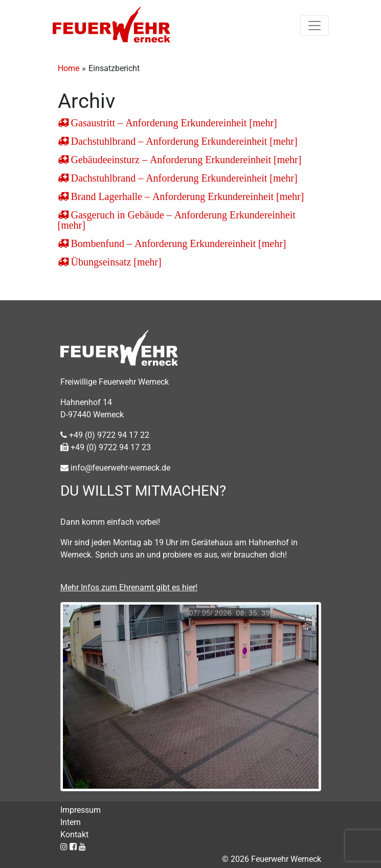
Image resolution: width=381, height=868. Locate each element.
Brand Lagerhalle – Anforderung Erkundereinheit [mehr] (186, 196)
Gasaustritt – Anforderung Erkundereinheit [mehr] (173, 123)
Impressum (81, 810)
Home (69, 68)
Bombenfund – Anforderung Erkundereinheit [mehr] (177, 243)
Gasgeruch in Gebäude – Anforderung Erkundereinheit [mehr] (177, 220)
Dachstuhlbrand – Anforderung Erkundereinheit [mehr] (183, 141)
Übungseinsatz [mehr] (115, 262)
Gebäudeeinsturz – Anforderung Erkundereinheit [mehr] (185, 160)
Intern (71, 822)
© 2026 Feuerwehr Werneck (272, 859)
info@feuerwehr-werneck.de (115, 468)
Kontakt (74, 834)
